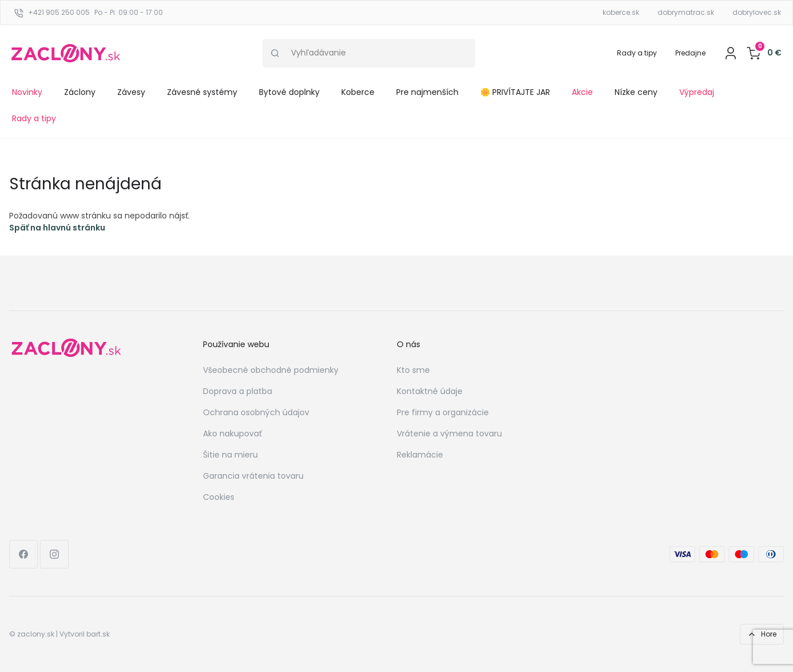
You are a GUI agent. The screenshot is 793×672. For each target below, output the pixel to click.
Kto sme (413, 370)
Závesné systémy (202, 92)
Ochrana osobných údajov (256, 412)
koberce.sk (621, 12)
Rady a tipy (637, 53)
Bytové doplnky (289, 92)
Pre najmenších (427, 92)
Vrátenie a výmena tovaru (449, 434)
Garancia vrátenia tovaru (253, 476)
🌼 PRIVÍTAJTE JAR (515, 92)
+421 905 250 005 (59, 12)
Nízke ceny (636, 92)
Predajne (690, 53)
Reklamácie (420, 455)
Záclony (80, 92)
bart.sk (98, 634)
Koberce (358, 92)
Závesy (131, 92)
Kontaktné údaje (430, 391)
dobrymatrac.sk (686, 12)
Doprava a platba (238, 391)
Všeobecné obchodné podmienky (271, 370)
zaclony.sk (36, 634)
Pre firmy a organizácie (443, 412)
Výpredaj (697, 92)
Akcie (582, 92)
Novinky (27, 92)
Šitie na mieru (230, 455)
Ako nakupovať (232, 434)
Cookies (219, 497)
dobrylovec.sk (757, 12)
